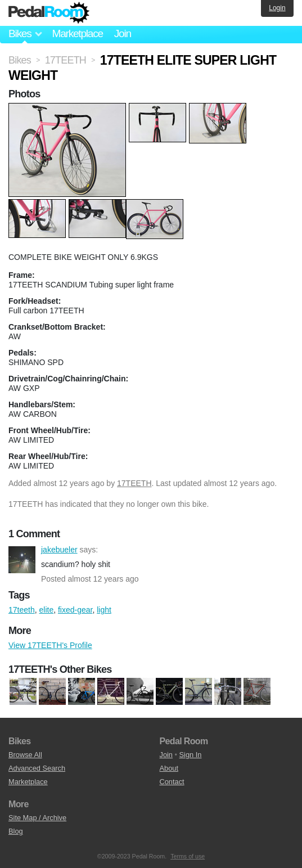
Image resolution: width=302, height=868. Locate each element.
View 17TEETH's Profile (50, 645)
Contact (172, 782)
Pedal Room (49, 13)
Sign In (191, 755)
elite (47, 610)
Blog (16, 831)
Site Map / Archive (37, 818)
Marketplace (77, 33)
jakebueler (22, 560)
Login (277, 8)
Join (123, 33)
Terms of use (188, 856)
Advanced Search (37, 768)
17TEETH (134, 483)
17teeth (22, 610)
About (169, 768)
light (104, 610)
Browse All (25, 755)
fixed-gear (75, 610)
